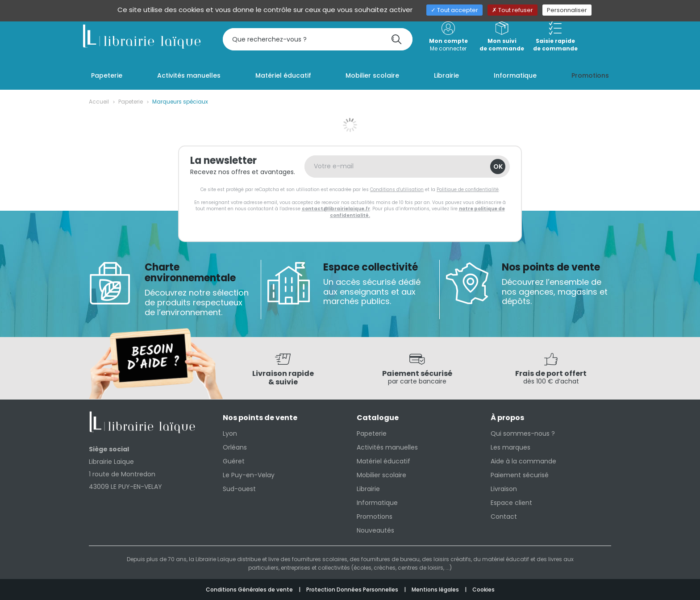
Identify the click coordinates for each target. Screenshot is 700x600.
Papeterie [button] (107, 75)
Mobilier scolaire (381, 475)
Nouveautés (375, 530)
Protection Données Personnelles (353, 590)
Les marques (510, 447)
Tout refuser (512, 10)
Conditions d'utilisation (397, 190)
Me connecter (448, 37)
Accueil (99, 102)
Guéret (234, 461)
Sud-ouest (239, 489)
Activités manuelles (387, 447)
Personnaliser (567, 10)
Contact (504, 517)
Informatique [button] (515, 75)
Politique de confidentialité (468, 190)
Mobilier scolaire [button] (372, 75)
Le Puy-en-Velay (249, 475)
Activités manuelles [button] (189, 75)
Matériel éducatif (383, 461)
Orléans (235, 447)
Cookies (483, 590)
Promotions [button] (590, 75)
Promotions (375, 517)
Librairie (368, 489)
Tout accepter (454, 10)
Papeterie (131, 102)
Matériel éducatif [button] (283, 75)
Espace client (511, 503)
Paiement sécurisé (520, 475)
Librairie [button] (446, 75)
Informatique (377, 503)
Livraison (504, 489)
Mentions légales (436, 590)
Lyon (230, 433)
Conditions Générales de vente (250, 590)
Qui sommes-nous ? (523, 433)
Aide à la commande (523, 461)
